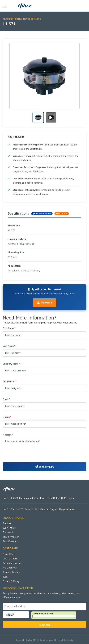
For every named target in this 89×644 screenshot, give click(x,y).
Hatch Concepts (65, 640)
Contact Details (10, 559)
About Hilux (9, 554)
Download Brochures (13, 563)
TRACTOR (8, 19)
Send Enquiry (45, 467)
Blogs (6, 577)
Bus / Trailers (10, 528)
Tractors (7, 523)
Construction (9, 532)
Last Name (9, 346)
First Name (9, 328)
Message (8, 435)
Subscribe (44, 625)
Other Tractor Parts (28, 19)
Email (6, 399)
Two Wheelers (10, 541)
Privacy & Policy (11, 581)
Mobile (7, 417)
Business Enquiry (11, 572)
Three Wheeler (11, 537)
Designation (10, 382)
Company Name (11, 364)
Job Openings (10, 568)
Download (44, 303)
